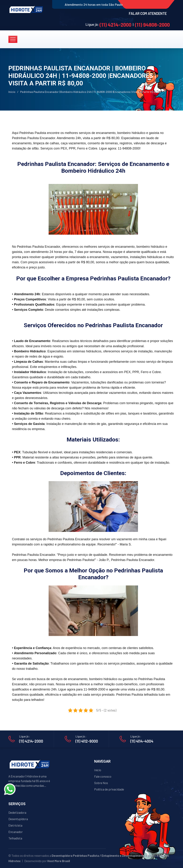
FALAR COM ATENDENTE (148, 13)
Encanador (16, 832)
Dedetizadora (17, 812)
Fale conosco (103, 776)
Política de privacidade (109, 789)
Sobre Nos (101, 783)
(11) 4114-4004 (142, 741)
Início (12, 92)
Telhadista (15, 838)
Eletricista (15, 825)
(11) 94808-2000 (152, 25)
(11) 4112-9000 (87, 741)
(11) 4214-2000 (115, 25)
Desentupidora (18, 819)
